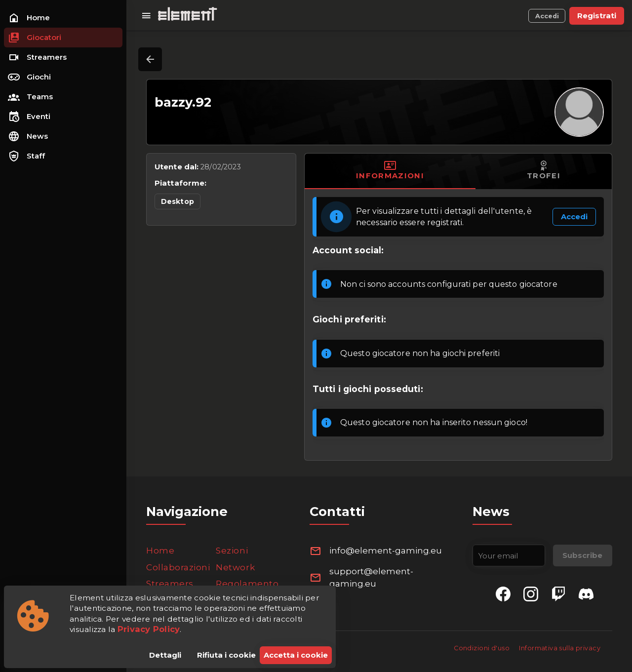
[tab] (390, 171)
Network (235, 567)
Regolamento (247, 584)
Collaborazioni (178, 567)
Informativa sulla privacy (560, 648)
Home (160, 551)
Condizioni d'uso (482, 648)
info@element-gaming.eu (386, 551)
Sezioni (232, 551)
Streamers (170, 584)
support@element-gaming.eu (371, 578)
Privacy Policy (149, 629)
